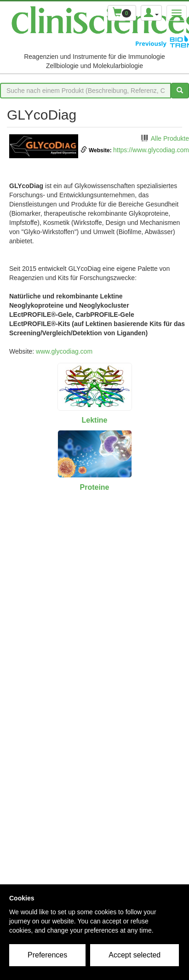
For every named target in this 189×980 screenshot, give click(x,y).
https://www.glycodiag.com (151, 150)
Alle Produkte (170, 138)
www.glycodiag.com (64, 351)
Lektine (94, 420)
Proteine (94, 487)
